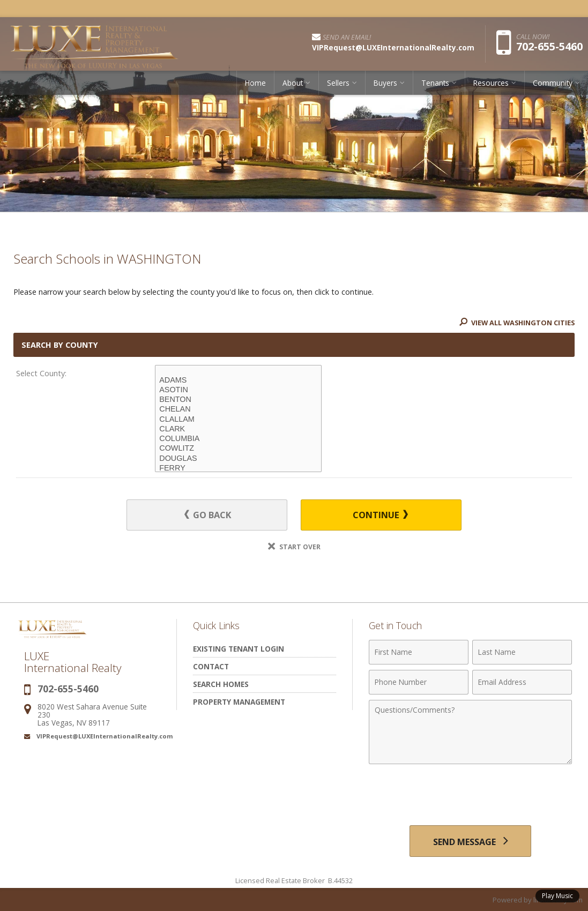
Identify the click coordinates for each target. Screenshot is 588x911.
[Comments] (470, 733)
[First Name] (419, 653)
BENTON (238, 400)
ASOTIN (238, 390)
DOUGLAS (238, 459)
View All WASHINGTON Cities (515, 323)
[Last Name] (522, 653)
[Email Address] (522, 683)
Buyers (385, 83)
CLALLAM (238, 420)
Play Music (557, 896)
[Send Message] (470, 841)
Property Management (239, 702)
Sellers (338, 83)
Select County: (41, 373)
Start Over (294, 547)
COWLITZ (238, 449)
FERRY (238, 468)
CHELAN (238, 409)
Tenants (435, 83)
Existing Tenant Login (239, 649)
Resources (491, 83)
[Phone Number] (419, 683)
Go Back (208, 515)
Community (553, 83)
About (293, 83)
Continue (380, 515)
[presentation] (471, 796)
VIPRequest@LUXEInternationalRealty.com (105, 737)
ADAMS (238, 380)
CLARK (238, 429)
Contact (211, 667)
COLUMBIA (238, 439)
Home (255, 83)
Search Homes (221, 685)
